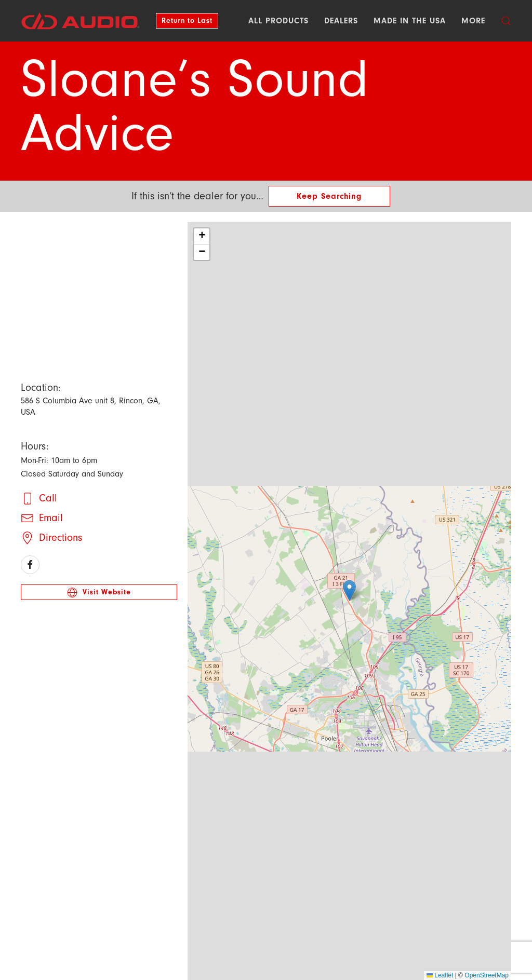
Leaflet (440, 975)
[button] (506, 21)
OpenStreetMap (487, 975)
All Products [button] (278, 21)
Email (51, 517)
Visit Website (99, 592)
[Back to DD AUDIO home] (81, 21)
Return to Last (187, 21)
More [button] (473, 21)
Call (48, 498)
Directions (61, 537)
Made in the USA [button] (410, 21)
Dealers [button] (341, 21)
